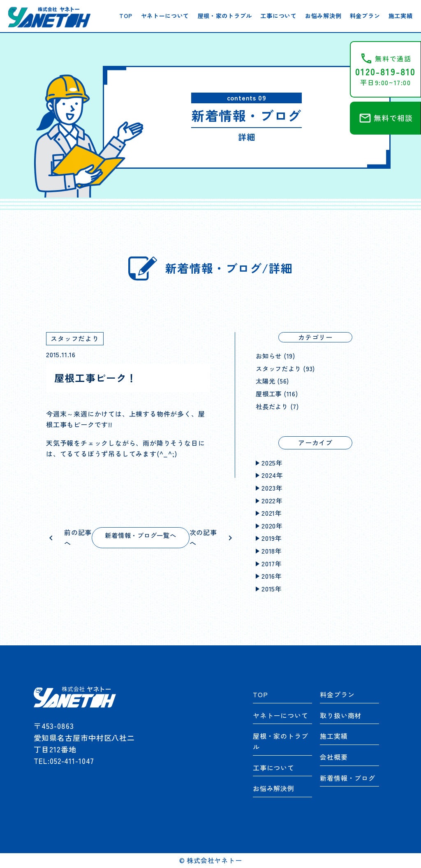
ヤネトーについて (165, 16)
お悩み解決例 (323, 16)
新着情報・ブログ (347, 778)
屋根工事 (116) (278, 393)
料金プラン (365, 16)
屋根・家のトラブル (225, 16)
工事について (278, 16)
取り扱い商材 (341, 715)
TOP (126, 16)
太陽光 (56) (273, 381)
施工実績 (401, 16)
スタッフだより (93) (287, 368)
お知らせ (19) (276, 356)
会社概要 (334, 757)
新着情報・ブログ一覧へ (141, 535)
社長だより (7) (278, 406)
